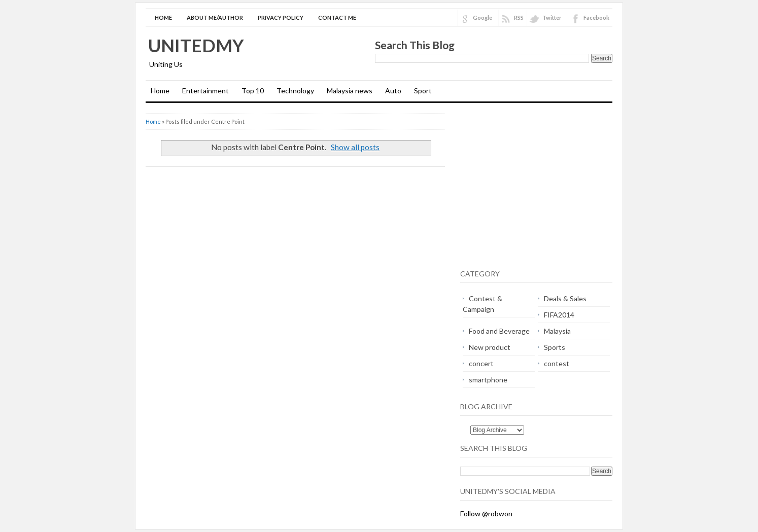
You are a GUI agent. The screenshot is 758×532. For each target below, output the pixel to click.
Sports (555, 347)
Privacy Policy (281, 17)
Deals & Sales (565, 298)
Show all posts (355, 147)
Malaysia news (350, 91)
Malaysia (557, 331)
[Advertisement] (545, 187)
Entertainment (205, 91)
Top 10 (253, 91)
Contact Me (337, 17)
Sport (423, 91)
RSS (519, 17)
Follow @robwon (486, 513)
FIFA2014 (559, 315)
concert (481, 363)
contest (557, 363)
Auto (393, 91)
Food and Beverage (499, 331)
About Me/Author (215, 17)
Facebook (596, 17)
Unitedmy (196, 45)
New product (490, 347)
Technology (295, 91)
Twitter (552, 17)
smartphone (488, 380)
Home (163, 17)
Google (483, 17)
